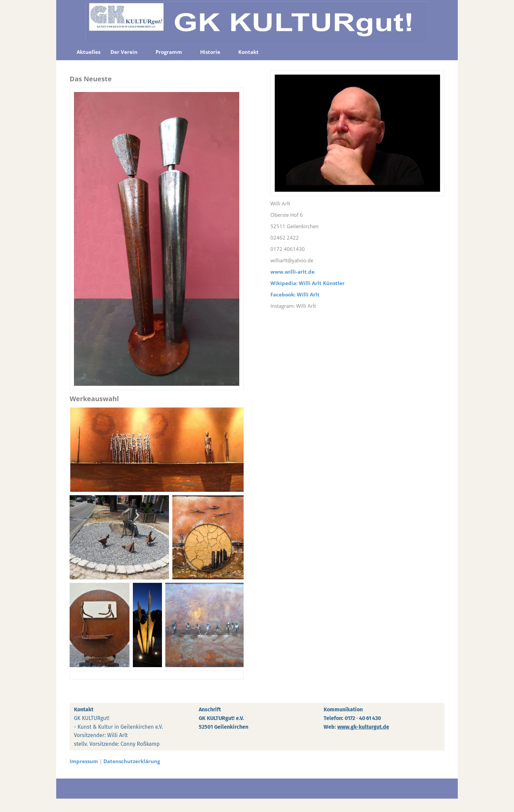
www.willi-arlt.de (292, 272)
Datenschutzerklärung (132, 761)
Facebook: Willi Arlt (295, 294)
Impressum (84, 761)
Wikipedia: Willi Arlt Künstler (308, 283)
